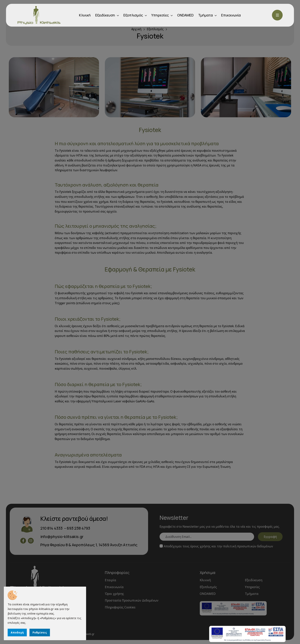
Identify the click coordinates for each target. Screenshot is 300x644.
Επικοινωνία (231, 15)
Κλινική (85, 15)
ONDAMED (185, 15)
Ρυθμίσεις (40, 632)
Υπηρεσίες (160, 15)
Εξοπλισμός (133, 15)
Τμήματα (205, 15)
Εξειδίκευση (105, 15)
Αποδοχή (17, 632)
